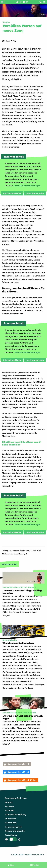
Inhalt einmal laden (12, 193)
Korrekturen (11, 823)
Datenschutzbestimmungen (27, 186)
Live (12, 865)
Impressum (10, 819)
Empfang (9, 806)
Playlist (36, 865)
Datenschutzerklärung (16, 814)
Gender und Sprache (15, 831)
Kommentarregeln (14, 827)
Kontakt (9, 802)
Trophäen (10, 810)
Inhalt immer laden (35, 193)
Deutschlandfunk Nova (16, 798)
